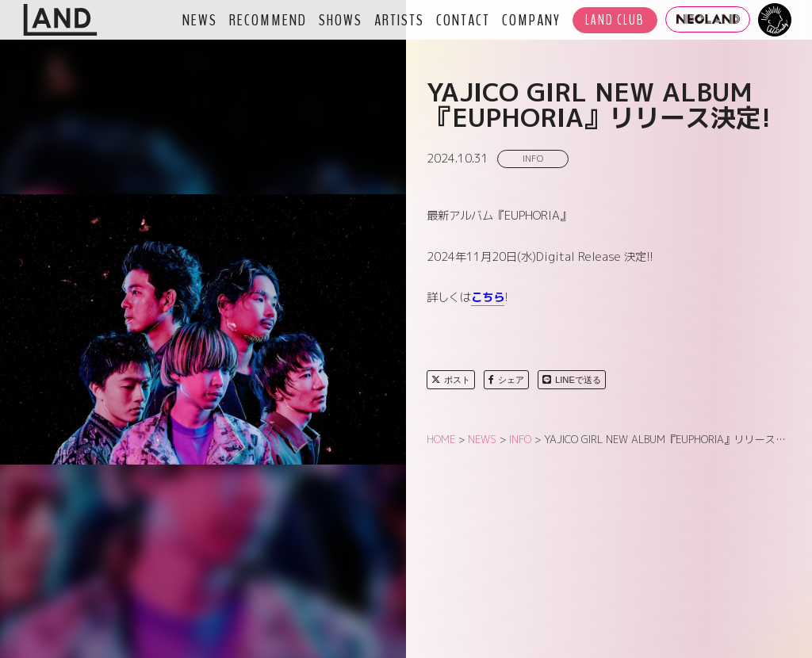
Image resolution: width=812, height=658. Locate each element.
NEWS (200, 20)
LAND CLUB (615, 20)
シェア (506, 380)
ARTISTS (399, 20)
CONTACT (463, 20)
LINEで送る (572, 380)
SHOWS (341, 20)
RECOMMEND (268, 20)
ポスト (451, 380)
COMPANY (531, 20)
